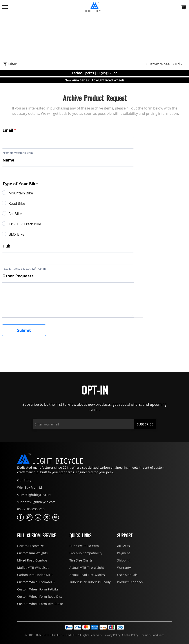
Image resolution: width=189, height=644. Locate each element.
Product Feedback (130, 582)
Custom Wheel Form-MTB (36, 582)
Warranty (124, 568)
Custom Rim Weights (32, 553)
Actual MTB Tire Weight (87, 568)
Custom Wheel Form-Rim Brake (40, 604)
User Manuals (127, 575)
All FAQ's (124, 546)
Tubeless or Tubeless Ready (90, 582)
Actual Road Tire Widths (87, 575)
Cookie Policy (130, 635)
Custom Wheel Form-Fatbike (38, 589)
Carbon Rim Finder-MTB (35, 575)
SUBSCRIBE (145, 424)
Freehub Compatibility (86, 553)
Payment (124, 553)
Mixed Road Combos (32, 560)
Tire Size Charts (81, 560)
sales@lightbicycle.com (34, 495)
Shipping (124, 560)
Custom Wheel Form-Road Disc (40, 596)
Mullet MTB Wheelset (33, 568)
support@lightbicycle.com (36, 502)
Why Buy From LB (30, 487)
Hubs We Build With (84, 546)
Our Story (24, 480)
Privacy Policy (112, 635)
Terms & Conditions (152, 635)
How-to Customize (30, 546)
